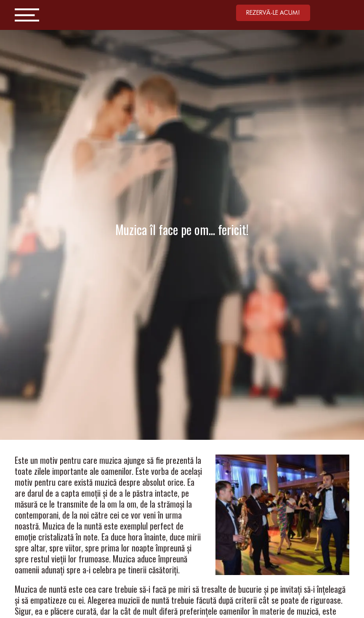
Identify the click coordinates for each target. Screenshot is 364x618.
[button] (273, 13)
